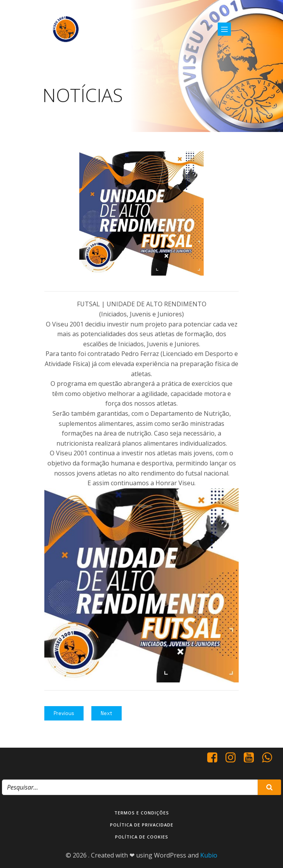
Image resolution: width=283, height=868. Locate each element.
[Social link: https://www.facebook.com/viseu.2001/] (215, 758)
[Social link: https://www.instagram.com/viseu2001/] (233, 758)
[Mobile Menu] (224, 29)
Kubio (209, 855)
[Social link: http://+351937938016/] (270, 758)
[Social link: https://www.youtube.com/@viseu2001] (252, 758)
